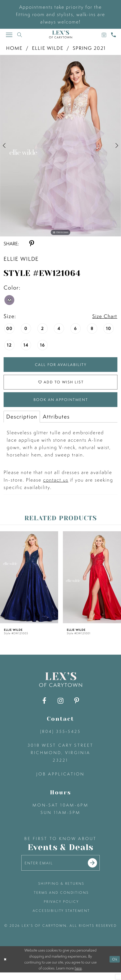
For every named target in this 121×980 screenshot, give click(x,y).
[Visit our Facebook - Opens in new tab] (44, 706)
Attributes (56, 422)
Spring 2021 (89, 48)
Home (14, 48)
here (78, 976)
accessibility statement (61, 918)
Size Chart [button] (103, 316)
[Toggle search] (19, 35)
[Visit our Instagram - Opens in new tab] (60, 706)
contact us (56, 486)
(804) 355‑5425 (61, 737)
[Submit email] (96, 869)
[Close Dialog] (6, 967)
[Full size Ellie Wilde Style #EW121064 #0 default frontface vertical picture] (60, 146)
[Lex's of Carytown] (61, 34)
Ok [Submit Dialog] (114, 967)
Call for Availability (61, 366)
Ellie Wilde (48, 48)
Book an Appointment (61, 404)
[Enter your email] (60, 870)
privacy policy (61, 909)
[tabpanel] (60, 146)
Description (22, 422)
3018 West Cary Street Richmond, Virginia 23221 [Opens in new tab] (60, 758)
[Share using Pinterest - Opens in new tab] (32, 244)
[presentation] (29, 583)
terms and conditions (61, 900)
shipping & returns (61, 891)
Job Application (60, 780)
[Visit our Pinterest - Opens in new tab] (77, 706)
